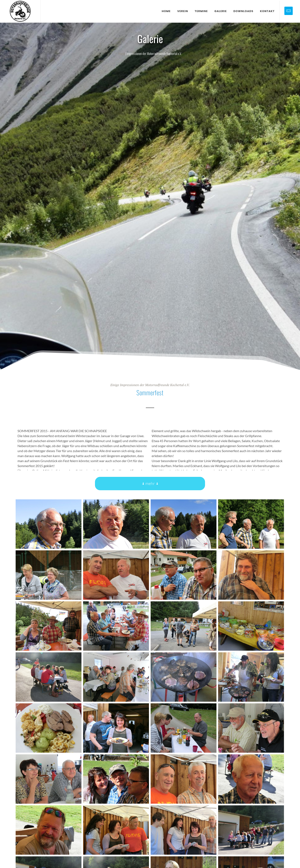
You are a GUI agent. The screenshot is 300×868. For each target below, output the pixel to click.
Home (122, 53)
